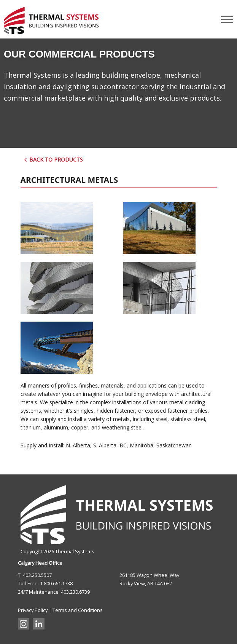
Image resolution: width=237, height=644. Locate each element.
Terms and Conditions (78, 610)
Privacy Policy (33, 610)
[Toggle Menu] (227, 19)
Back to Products (53, 159)
